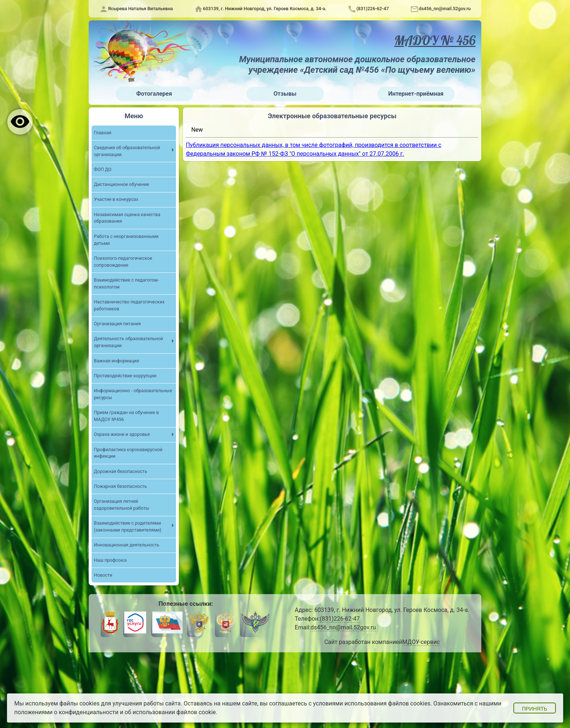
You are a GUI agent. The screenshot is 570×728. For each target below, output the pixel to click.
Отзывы (285, 94)
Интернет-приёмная (416, 94)
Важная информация (116, 361)
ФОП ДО (103, 169)
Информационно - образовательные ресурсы (133, 394)
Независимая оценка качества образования (127, 218)
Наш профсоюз (110, 560)
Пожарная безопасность (120, 486)
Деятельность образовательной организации (128, 342)
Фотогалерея (154, 94)
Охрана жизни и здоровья (122, 434)
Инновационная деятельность (127, 545)
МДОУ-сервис (421, 642)
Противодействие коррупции (125, 376)
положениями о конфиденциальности (66, 712)
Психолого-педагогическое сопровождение (123, 262)
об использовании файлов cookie (170, 712)
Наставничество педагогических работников (129, 305)
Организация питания (117, 324)
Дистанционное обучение (121, 184)
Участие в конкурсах (116, 199)
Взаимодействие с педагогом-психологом (126, 283)
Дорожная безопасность (120, 471)
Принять (535, 709)
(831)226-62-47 (372, 9)
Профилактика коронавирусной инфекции (128, 453)
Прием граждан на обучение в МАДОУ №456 (126, 416)
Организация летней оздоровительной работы (121, 505)
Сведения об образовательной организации (127, 151)
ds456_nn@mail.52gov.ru (445, 9)
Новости (103, 575)
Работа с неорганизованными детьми (126, 240)
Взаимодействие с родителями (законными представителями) (127, 526)
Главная (103, 133)
